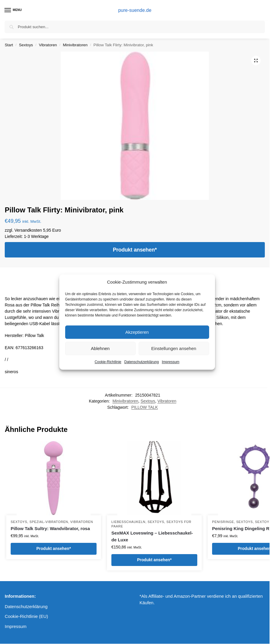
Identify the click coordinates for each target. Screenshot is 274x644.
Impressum (170, 362)
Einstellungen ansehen (174, 348)
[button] (256, 61)
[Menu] (13, 10)
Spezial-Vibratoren (49, 522)
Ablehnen (100, 348)
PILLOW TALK (145, 407)
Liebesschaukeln (128, 522)
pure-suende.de (135, 10)
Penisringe (223, 522)
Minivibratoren (75, 45)
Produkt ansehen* (135, 250)
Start (9, 45)
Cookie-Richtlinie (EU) (26, 616)
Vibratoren (48, 45)
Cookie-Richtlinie (108, 362)
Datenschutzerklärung (141, 362)
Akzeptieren (137, 332)
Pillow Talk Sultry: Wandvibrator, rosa (50, 528)
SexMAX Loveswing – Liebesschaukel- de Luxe (152, 536)
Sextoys (26, 45)
